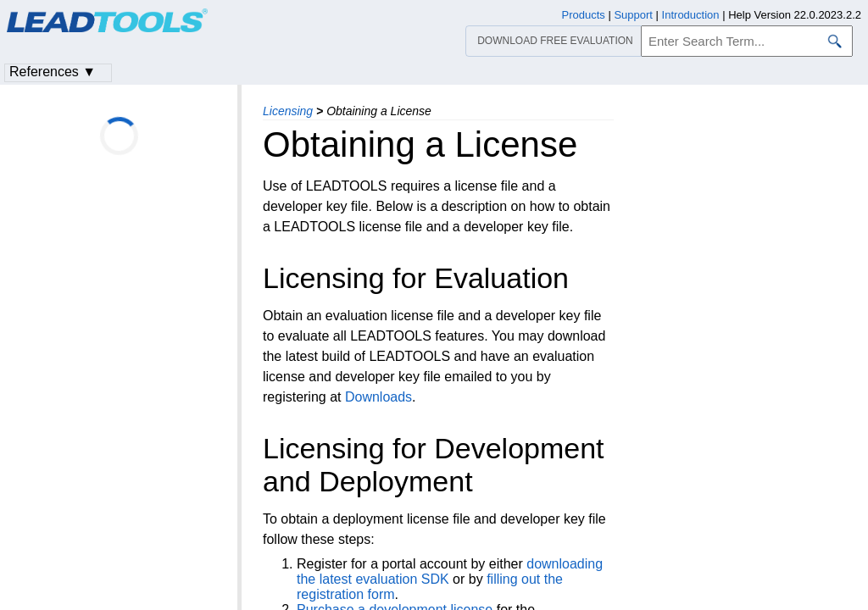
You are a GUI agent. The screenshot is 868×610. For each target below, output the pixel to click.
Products (584, 15)
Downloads (378, 397)
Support (633, 15)
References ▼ (53, 72)
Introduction (691, 15)
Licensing (288, 111)
